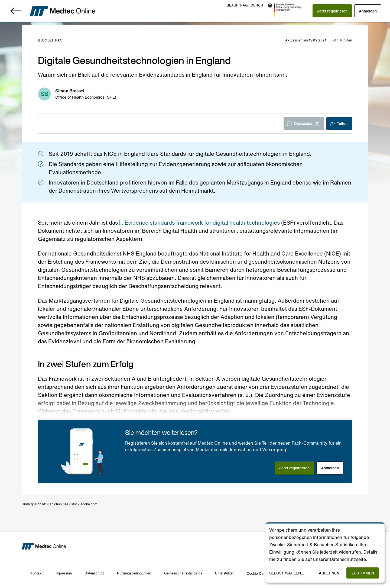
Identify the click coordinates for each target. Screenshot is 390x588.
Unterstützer (224, 573)
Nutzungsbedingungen (134, 573)
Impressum (64, 573)
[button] (332, 11)
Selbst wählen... (287, 573)
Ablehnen (329, 573)
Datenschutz (94, 573)
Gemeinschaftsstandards (183, 573)
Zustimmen (363, 573)
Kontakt (36, 573)
